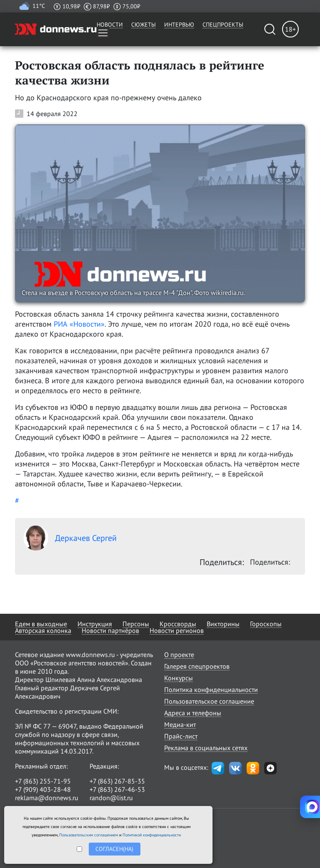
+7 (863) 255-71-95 (43, 781)
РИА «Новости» (79, 324)
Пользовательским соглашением (89, 835)
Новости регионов (177, 630)
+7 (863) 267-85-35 (117, 781)
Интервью (179, 25)
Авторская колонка (43, 630)
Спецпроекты (223, 25)
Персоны (136, 624)
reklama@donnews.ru (47, 798)
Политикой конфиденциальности (152, 835)
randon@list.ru (111, 798)
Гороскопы (266, 624)
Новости (110, 25)
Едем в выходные (41, 624)
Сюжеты (144, 25)
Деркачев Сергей (70, 538)
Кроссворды (178, 624)
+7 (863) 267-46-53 (117, 789)
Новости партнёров (110, 630)
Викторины (223, 624)
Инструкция (95, 624)
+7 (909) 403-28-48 (43, 789)
